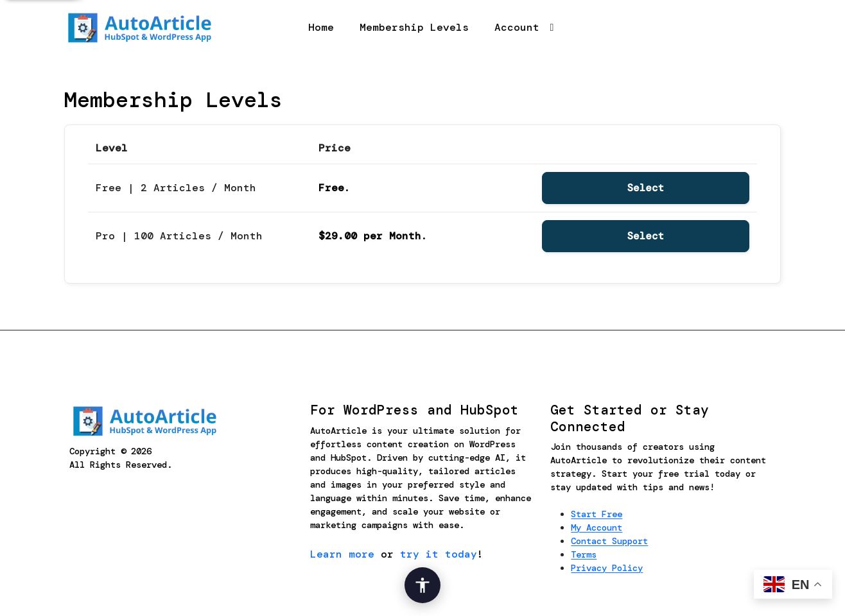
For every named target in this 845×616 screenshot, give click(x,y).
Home (321, 27)
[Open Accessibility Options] (422, 585)
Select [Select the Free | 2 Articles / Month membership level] (646, 188)
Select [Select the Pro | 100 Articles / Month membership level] (646, 236)
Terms (584, 554)
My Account (597, 527)
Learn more (342, 554)
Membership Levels (414, 27)
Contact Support (609, 541)
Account (517, 27)
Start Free (597, 514)
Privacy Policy (607, 568)
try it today (439, 554)
